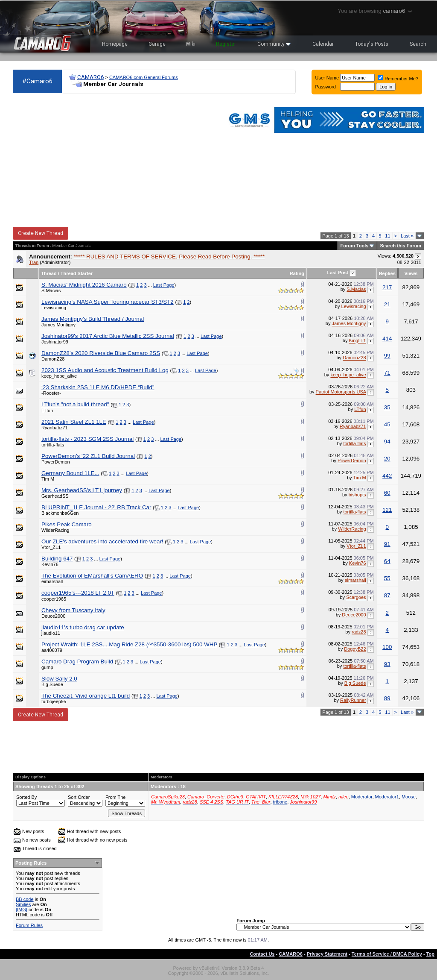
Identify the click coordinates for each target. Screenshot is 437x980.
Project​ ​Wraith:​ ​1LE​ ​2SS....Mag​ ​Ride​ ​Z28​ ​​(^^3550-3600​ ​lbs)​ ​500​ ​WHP (129, 644)
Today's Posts (372, 44)
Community (274, 44)
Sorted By (26, 797)
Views (411, 273)
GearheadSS (55, 496)
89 (387, 698)
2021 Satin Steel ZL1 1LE (74, 422)
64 (387, 561)
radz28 (359, 632)
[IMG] (22, 910)
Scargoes (356, 598)
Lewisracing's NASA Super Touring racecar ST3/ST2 (108, 302)
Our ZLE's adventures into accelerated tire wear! (102, 541)
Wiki (191, 44)
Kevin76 (50, 564)
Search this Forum (401, 246)
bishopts (357, 495)
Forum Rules (29, 925)
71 (387, 373)
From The (115, 797)
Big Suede (52, 684)
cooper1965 (54, 599)
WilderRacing (55, 530)
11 (387, 236)
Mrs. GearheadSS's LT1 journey (82, 490)
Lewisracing (54, 308)
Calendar (323, 44)
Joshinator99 (55, 342)
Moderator (362, 797)
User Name (327, 78)
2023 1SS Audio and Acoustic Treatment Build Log (105, 370)
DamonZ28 (53, 359)
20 (387, 459)
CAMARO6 (90, 77)
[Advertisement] (114, 161)
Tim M (48, 479)
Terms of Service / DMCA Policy (387, 954)
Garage (157, 44)
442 (387, 476)
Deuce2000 (53, 616)
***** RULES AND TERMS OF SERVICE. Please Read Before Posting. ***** (169, 257)
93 (387, 664)
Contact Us (262, 954)
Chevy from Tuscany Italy (73, 610)
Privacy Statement (327, 954)
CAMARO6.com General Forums (144, 77)
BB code (25, 899)
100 (387, 647)
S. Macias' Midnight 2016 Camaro (84, 285)
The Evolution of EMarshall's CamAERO (92, 576)
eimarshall (52, 581)
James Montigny (58, 325)
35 (387, 407)
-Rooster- (51, 393)
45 (387, 424)
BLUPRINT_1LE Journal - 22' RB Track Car (96, 507)
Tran (34, 262)
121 (387, 510)
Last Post (338, 273)
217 (387, 287)
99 (387, 356)
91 (387, 544)
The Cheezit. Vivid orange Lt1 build (86, 696)
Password (326, 87)
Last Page (164, 285)
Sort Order (79, 797)
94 (387, 442)
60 (387, 493)
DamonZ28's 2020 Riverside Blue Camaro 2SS (101, 353)
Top (430, 954)
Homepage (115, 44)
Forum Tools (355, 246)
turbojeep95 (54, 701)
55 (387, 578)
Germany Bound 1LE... (70, 473)
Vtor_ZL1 (51, 547)
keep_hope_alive (59, 376)
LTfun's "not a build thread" (75, 404)
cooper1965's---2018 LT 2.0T (78, 593)
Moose (409, 797)
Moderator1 (387, 797)
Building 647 (57, 559)
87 (387, 595)
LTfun (47, 411)
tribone (280, 802)
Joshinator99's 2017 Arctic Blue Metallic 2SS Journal (108, 336)
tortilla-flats (53, 445)
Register (226, 44)
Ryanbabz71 (55, 428)
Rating (297, 273)
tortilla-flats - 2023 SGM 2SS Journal (87, 439)
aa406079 (52, 650)
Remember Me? (398, 79)
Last (407, 236)
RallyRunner (353, 700)
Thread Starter (77, 273)
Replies (387, 273)
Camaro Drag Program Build (77, 662)
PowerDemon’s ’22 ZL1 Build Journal (88, 456)
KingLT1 (357, 341)
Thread (49, 273)
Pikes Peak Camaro (67, 524)
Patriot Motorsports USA (341, 392)
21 (387, 304)
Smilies (23, 904)
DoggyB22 (355, 649)
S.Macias (51, 290)
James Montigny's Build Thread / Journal (93, 319)
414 (387, 339)
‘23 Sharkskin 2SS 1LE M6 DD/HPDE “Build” (98, 387)
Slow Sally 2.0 (59, 679)
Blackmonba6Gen (60, 513)
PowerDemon (56, 462)
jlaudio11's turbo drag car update (83, 627)
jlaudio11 (51, 633)
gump (47, 667)
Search (418, 44)
